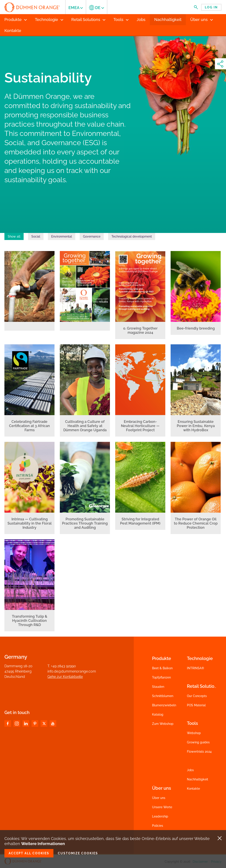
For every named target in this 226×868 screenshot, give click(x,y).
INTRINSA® (196, 668)
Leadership (160, 816)
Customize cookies (78, 853)
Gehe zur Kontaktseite (65, 677)
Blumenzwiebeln (164, 705)
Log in (211, 7)
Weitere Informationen (43, 844)
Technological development (132, 236)
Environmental (62, 236)
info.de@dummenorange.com (72, 671)
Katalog (158, 714)
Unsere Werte (162, 807)
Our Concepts (197, 696)
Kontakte (193, 789)
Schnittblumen (163, 696)
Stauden (158, 687)
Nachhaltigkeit (198, 779)
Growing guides (198, 742)
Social (36, 236)
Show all (14, 236)
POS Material (196, 705)
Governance (92, 236)
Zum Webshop (163, 724)
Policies (158, 826)
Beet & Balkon (162, 668)
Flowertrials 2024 (199, 752)
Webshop (194, 733)
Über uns (159, 798)
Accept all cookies (29, 853)
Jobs (190, 770)
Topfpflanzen (161, 677)
